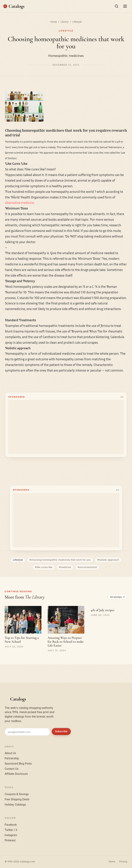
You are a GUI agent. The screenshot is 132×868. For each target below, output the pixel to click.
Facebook (11, 825)
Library (65, 22)
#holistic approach (108, 560)
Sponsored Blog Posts (18, 764)
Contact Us (12, 769)
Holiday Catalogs (15, 805)
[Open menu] (125, 6)
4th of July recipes (102, 610)
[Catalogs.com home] (14, 6)
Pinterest (10, 840)
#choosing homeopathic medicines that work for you (60, 560)
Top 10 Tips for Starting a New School (22, 640)
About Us (10, 753)
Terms (112, 862)
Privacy (123, 862)
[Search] (117, 6)
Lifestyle (77, 22)
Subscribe (61, 731)
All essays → (117, 597)
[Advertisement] (66, 427)
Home (54, 22)
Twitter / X (11, 830)
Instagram (11, 835)
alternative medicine (19, 203)
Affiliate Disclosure (16, 774)
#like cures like (44, 567)
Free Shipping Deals (17, 799)
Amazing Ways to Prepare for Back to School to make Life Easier (66, 642)
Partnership (12, 758)
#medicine (65, 567)
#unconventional (87, 567)
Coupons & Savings (17, 794)
